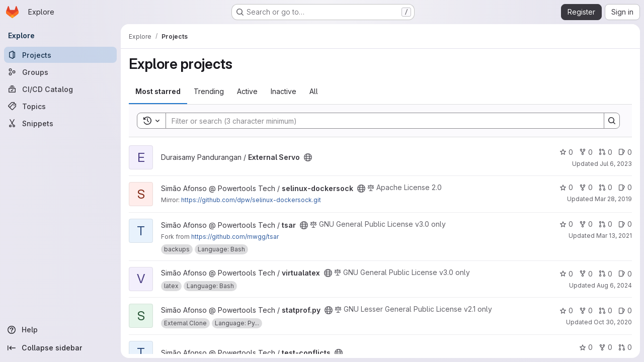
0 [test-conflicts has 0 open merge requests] (625, 347)
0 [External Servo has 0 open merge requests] (606, 152)
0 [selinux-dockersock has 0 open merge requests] (606, 187)
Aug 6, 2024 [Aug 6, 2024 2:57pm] (614, 285)
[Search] (380, 121)
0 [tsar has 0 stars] (566, 224)
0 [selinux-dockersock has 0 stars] (566, 187)
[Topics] (60, 106)
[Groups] (60, 72)
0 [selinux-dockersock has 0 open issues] (625, 187)
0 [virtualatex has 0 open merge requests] (606, 274)
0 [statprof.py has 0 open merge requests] (606, 310)
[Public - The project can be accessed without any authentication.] (308, 157)
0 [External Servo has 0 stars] (566, 152)
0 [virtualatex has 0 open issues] (625, 274)
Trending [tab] (209, 91)
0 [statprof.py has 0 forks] (586, 310)
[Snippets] (60, 123)
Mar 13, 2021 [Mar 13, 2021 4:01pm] (614, 236)
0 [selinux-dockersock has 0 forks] (586, 187)
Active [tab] (247, 91)
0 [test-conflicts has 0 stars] (586, 347)
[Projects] (60, 55)
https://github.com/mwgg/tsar (235, 237)
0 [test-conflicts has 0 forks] (606, 347)
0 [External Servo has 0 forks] (586, 152)
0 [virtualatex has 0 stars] (566, 274)
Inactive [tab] (284, 91)
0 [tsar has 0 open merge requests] (606, 224)
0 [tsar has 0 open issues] (625, 224)
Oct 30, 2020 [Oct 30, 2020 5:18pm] (613, 322)
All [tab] (314, 91)
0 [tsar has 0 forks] (586, 224)
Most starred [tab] (158, 91)
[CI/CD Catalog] (60, 89)
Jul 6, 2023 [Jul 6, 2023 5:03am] (616, 164)
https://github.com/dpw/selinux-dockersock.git (251, 200)
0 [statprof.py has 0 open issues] (625, 310)
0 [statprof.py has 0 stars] (566, 310)
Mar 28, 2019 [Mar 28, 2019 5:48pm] (613, 199)
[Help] (60, 330)
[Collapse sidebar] (60, 348)
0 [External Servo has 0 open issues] (625, 152)
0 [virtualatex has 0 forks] (586, 274)
